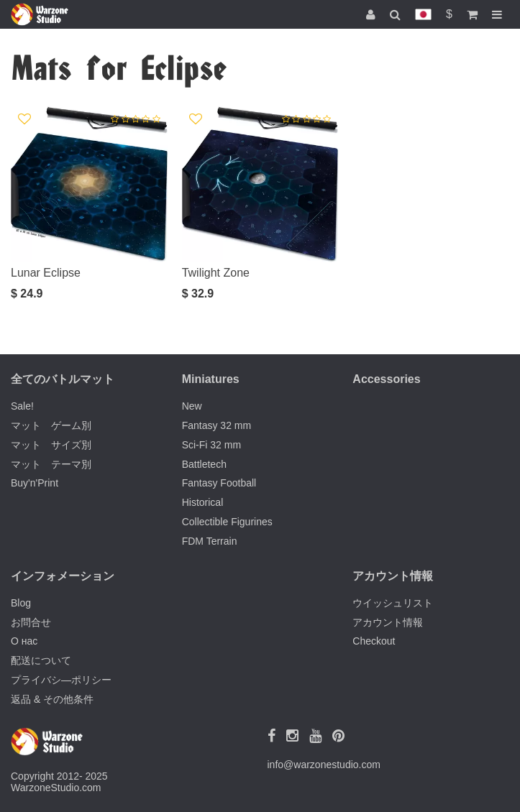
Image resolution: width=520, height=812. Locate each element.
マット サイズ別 (51, 445)
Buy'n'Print (35, 483)
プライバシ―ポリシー (61, 680)
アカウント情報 (388, 622)
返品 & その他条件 (52, 699)
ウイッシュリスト (393, 603)
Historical (203, 502)
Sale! (22, 406)
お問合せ (31, 622)
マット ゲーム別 (51, 425)
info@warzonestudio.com (324, 765)
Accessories (386, 379)
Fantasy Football (219, 483)
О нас (24, 641)
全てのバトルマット (63, 379)
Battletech (204, 464)
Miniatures (211, 379)
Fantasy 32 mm (216, 425)
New (192, 406)
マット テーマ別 (51, 464)
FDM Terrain (210, 541)
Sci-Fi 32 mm (211, 445)
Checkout (374, 641)
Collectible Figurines (227, 522)
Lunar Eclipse (46, 273)
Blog (21, 603)
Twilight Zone (216, 273)
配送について (41, 660)
